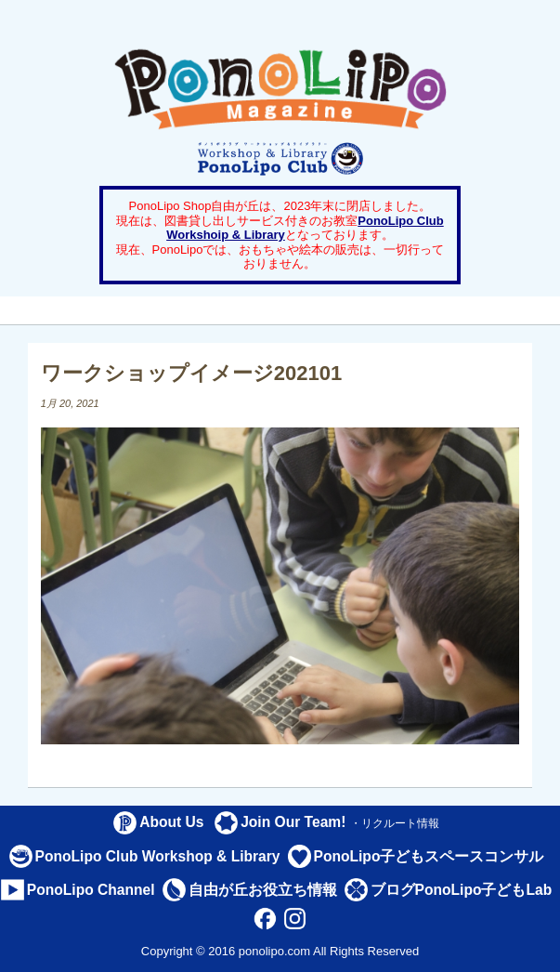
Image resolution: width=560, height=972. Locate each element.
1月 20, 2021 (70, 403)
